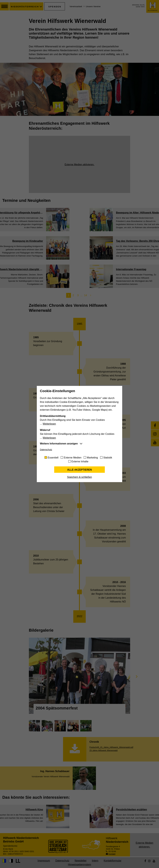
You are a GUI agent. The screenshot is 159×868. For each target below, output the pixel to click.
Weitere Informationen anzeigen (59, 444)
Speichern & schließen (79, 477)
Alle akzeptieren (80, 470)
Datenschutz (46, 450)
